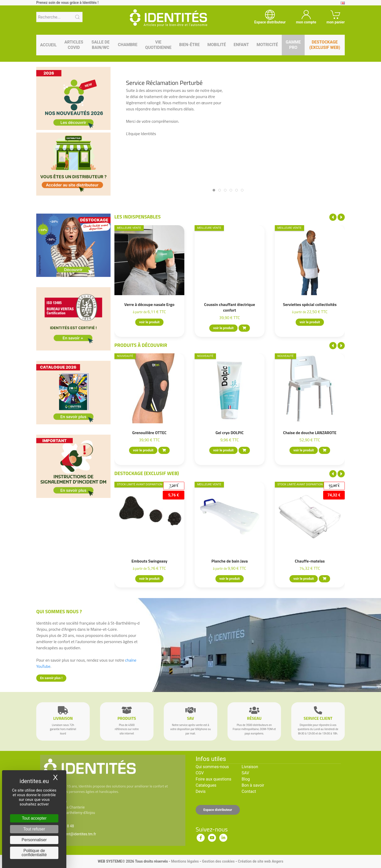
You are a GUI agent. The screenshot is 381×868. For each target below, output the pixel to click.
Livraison (250, 767)
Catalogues (206, 785)
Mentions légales (185, 861)
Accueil (48, 45)
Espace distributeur (218, 810)
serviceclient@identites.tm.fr (73, 834)
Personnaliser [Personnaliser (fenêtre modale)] (34, 840)
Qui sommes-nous (212, 767)
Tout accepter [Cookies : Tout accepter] (34, 818)
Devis (201, 791)
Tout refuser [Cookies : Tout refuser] (34, 829)
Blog (246, 779)
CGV (200, 773)
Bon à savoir (253, 785)
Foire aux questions (214, 779)
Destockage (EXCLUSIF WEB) (147, 473)
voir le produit (149, 322)
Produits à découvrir (141, 345)
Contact (249, 791)
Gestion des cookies (218, 861)
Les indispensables (138, 217)
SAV (245, 773)
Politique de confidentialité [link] (34, 853)
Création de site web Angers (261, 861)
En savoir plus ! (51, 678)
